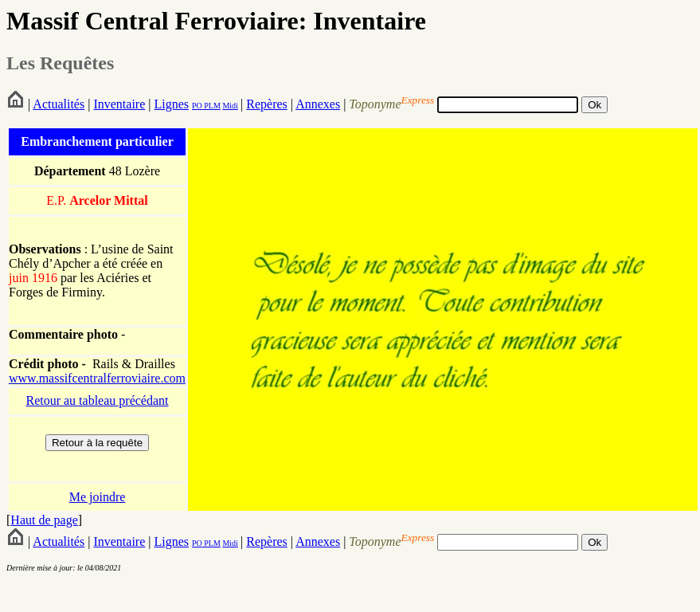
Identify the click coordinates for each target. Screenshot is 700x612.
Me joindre (98, 497)
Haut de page (44, 520)
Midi (230, 106)
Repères (267, 104)
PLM (211, 106)
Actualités (59, 104)
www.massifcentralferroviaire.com (97, 378)
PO (197, 106)
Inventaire (119, 104)
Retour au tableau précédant (97, 400)
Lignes (171, 104)
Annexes (318, 104)
